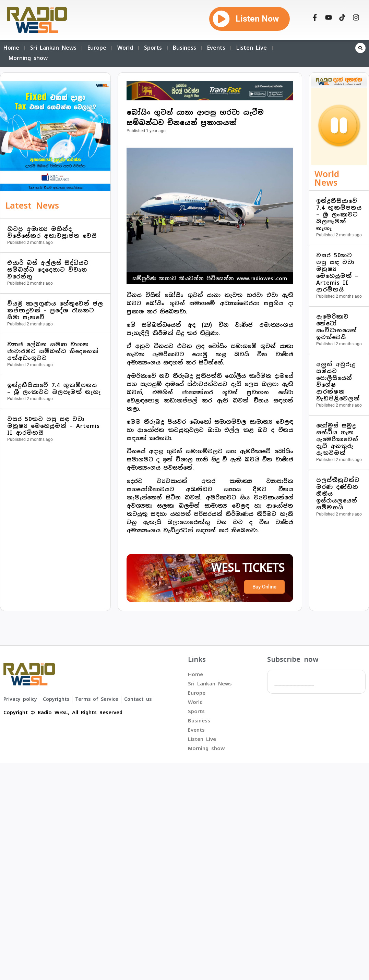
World (125, 48)
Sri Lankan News (53, 48)
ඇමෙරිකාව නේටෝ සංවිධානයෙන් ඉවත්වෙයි (337, 327)
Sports (153, 48)
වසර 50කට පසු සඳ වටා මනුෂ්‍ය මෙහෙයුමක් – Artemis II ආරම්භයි (53, 426)
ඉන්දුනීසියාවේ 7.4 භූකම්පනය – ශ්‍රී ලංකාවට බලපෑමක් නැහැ (54, 389)
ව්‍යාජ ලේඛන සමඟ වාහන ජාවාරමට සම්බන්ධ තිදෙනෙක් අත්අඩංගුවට (53, 351)
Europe (97, 48)
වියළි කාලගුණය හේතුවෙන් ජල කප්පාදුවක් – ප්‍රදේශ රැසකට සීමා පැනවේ (55, 311)
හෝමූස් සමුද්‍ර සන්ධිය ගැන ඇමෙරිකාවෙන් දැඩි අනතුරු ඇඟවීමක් (337, 439)
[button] (360, 48)
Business (184, 48)
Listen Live (252, 48)
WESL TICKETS (248, 568)
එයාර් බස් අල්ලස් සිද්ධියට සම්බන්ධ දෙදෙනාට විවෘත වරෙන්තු (48, 270)
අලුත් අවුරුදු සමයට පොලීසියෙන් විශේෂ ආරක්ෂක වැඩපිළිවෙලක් (338, 381)
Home (11, 48)
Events (216, 48)
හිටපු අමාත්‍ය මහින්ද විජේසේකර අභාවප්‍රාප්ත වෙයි (52, 232)
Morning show (28, 58)
